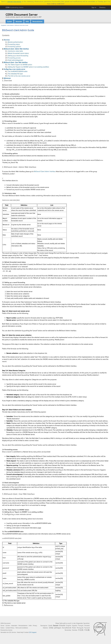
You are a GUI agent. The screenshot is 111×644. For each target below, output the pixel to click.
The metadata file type (15, 74)
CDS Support (33, 632)
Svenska (75, 630)
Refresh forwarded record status (18, 53)
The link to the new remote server (19, 76)
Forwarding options (14, 47)
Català (50, 626)
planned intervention (14, 2)
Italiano (45, 628)
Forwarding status (14, 44)
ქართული (58, 628)
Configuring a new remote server (14, 69)
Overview (7, 40)
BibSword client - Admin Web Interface (16, 49)
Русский (87, 628)
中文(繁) (87, 630)
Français (81, 626)
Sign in (94, 7)
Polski (74, 628)
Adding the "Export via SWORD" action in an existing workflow (28, 67)
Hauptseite (3, 25)
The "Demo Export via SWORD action (20, 65)
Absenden (19, 22)
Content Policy (10, 628)
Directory (102, 7)
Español (75, 626)
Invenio (10, 630)
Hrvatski (87, 626)
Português (80, 628)
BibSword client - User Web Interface (16, 62)
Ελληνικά (62, 626)
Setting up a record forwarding (18, 56)
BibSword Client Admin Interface (45, 171)
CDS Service (12, 632)
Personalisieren (37, 22)
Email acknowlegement (15, 60)
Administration (10, 25)
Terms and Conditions (22, 628)
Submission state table (15, 51)
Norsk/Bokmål (67, 628)
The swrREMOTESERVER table (18, 71)
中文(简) (81, 630)
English (69, 626)
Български (44, 626)
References (7, 78)
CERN (15, 7)
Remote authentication (15, 42)
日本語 (51, 628)
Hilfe (27, 22)
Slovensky (68, 630)
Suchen (10, 22)
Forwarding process (14, 58)
